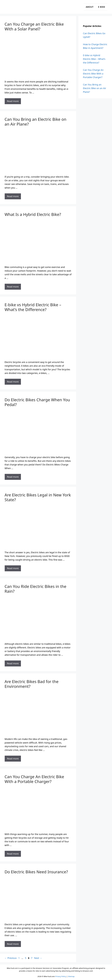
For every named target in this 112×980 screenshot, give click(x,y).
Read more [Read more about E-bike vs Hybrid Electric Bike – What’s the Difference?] (13, 382)
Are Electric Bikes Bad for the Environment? (32, 684)
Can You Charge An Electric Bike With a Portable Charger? (34, 779)
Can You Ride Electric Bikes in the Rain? (35, 589)
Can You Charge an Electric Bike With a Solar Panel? (34, 26)
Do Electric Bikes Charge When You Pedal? (37, 402)
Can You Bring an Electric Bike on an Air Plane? (35, 122)
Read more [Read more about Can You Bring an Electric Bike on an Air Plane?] (13, 196)
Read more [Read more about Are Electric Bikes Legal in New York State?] (13, 568)
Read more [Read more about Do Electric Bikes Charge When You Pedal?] (13, 477)
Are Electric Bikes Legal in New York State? (38, 497)
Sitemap (71, 976)
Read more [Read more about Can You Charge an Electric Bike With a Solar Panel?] (13, 101)
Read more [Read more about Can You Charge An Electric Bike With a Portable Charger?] (13, 854)
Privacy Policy (61, 976)
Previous (11, 958)
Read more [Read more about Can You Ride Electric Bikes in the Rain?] (13, 663)
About (90, 7)
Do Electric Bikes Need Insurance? (36, 872)
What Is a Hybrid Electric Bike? (33, 214)
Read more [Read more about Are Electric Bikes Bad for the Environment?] (13, 759)
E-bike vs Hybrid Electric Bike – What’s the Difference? (33, 307)
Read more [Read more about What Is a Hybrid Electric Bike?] (13, 287)
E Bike (102, 7)
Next (38, 958)
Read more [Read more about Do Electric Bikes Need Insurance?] (13, 944)
